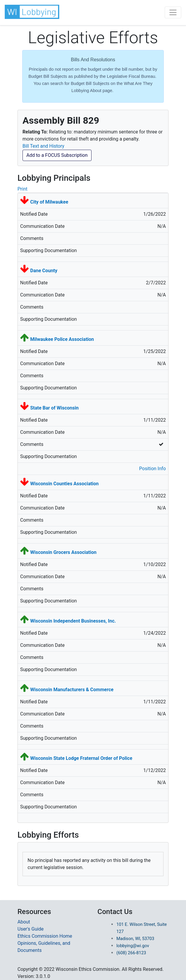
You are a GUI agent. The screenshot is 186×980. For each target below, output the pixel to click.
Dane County (44, 271)
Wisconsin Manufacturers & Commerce (72, 690)
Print (22, 189)
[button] (33, 12)
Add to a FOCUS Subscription (57, 155)
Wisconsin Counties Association (64, 484)
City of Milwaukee (49, 202)
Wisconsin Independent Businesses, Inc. (73, 621)
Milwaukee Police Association (62, 339)
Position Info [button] (153, 469)
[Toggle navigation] (173, 12)
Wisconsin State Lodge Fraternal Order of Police (81, 758)
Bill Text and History (43, 146)
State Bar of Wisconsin (54, 408)
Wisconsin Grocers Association (63, 552)
